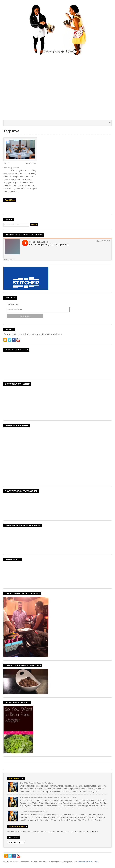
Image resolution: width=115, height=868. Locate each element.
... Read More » (91, 831)
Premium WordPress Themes (88, 862)
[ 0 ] (7, 163)
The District (15, 778)
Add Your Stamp (17, 827)
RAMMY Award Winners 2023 (33, 812)
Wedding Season (11, 168)
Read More (10, 200)
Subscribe (13, 304)
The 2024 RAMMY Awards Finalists (36, 783)
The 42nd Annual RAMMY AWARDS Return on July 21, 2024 (48, 797)
